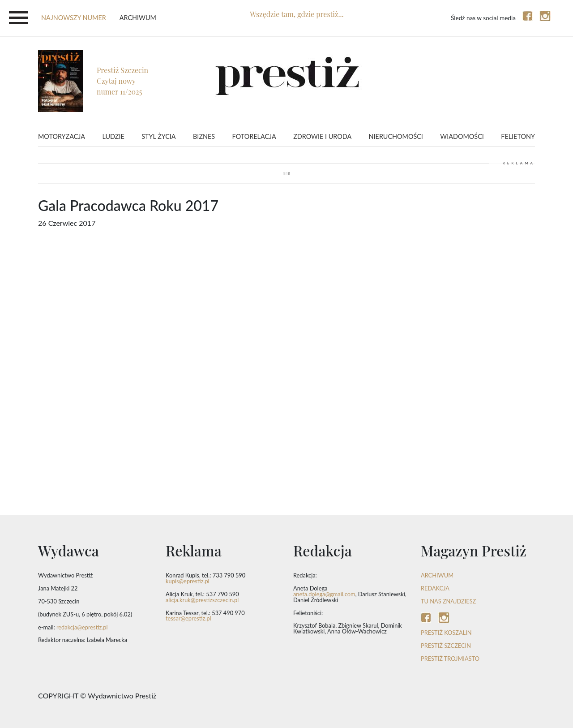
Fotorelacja (254, 136)
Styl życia (158, 136)
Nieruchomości (396, 136)
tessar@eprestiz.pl (188, 618)
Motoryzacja (62, 136)
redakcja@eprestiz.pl (82, 627)
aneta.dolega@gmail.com (324, 594)
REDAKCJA (435, 588)
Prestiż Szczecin (446, 646)
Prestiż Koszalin (446, 633)
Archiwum (138, 18)
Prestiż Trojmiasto (450, 659)
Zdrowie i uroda (322, 136)
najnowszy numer (74, 18)
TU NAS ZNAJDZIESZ (448, 601)
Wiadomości (462, 136)
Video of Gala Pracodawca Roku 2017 (286, 375)
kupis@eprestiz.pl (188, 581)
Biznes (204, 136)
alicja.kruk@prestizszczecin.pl (202, 600)
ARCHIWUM (437, 575)
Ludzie (113, 136)
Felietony (518, 136)
